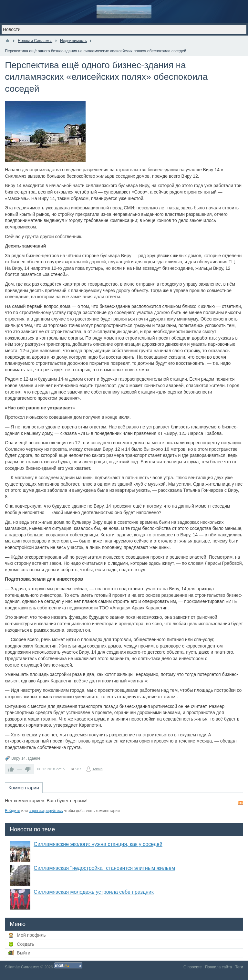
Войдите (12, 811)
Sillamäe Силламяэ (22, 967)
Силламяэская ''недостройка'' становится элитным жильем (104, 868)
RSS (241, 803)
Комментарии (24, 788)
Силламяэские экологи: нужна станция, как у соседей (98, 844)
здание (34, 758)
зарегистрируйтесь (46, 811)
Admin (97, 769)
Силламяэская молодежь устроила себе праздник (93, 892)
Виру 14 (18, 758)
